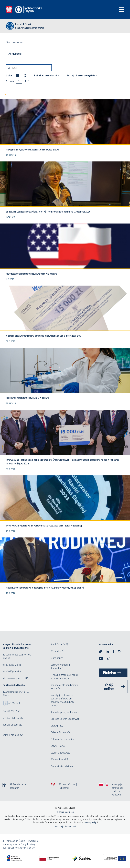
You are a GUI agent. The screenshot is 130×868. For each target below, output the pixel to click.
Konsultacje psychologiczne (65, 712)
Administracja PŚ (59, 644)
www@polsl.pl (91, 822)
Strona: (10, 81)
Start (8, 42)
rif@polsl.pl (15, 671)
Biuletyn (110, 672)
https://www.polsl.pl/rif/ (15, 678)
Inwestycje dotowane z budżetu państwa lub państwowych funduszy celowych (62, 700)
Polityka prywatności (65, 812)
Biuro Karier (57, 658)
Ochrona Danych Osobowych (65, 719)
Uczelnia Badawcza (60, 752)
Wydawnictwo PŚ (59, 759)
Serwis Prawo (58, 746)
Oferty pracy (57, 725)
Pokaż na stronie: (44, 75)
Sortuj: (70, 75)
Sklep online (109, 686)
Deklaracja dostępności (65, 826)
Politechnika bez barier (62, 739)
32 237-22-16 (14, 665)
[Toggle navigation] (121, 10)
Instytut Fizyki (23, 24)
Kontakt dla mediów (13, 735)
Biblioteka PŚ (57, 651)
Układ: (10, 75)
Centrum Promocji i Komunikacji (60, 666)
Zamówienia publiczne (62, 766)
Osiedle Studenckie (60, 732)
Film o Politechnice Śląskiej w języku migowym (64, 676)
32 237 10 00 (15, 703)
